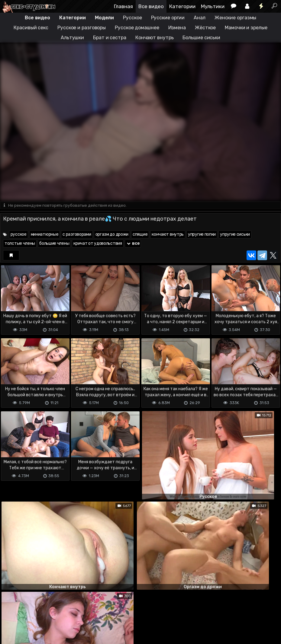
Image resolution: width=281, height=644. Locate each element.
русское (19, 235)
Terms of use (31, 615)
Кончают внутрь (155, 38)
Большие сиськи (201, 38)
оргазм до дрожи (112, 235)
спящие (140, 235)
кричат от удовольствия (98, 244)
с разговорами (77, 235)
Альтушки (72, 38)
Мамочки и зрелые (246, 28)
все (133, 244)
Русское (132, 18)
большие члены (54, 244)
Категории (182, 6)
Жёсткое (205, 28)
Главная (123, 6)
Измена (177, 28)
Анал (200, 18)
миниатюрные (45, 235)
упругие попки (202, 235)
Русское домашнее (137, 28)
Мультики (213, 6)
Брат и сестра (110, 38)
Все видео (151, 6)
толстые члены (20, 244)
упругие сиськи (235, 235)
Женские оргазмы (236, 18)
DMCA (10, 615)
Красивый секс (31, 28)
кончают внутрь (168, 235)
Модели (104, 18)
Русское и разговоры (82, 28)
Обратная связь (63, 615)
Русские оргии (168, 18)
